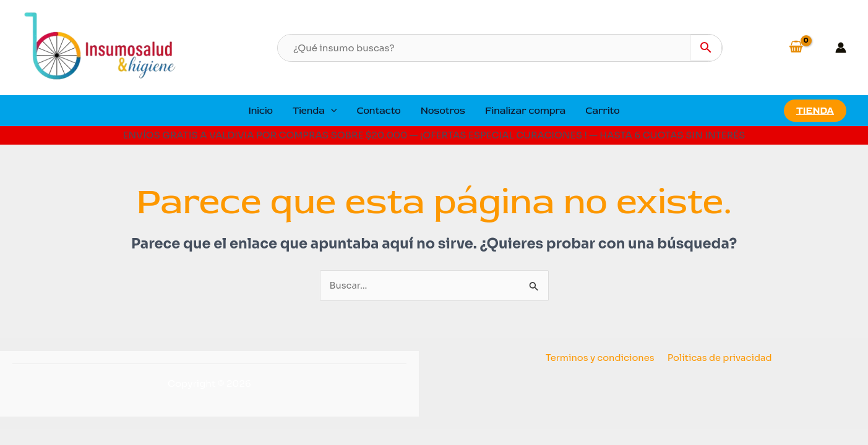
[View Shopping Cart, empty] (805, 48)
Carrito (602, 111)
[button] (331, 111)
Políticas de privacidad (719, 358)
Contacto (378, 111)
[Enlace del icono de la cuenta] (841, 48)
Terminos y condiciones (601, 358)
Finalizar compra (525, 111)
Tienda (315, 111)
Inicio (260, 111)
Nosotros (443, 111)
